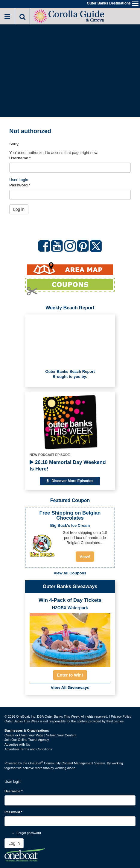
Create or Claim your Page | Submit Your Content (40, 735)
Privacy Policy (121, 716)
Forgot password (29, 833)
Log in (19, 209)
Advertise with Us (17, 744)
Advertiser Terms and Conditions (28, 749)
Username (20, 158)
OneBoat (36, 763)
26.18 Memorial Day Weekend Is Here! (68, 466)
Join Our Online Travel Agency (27, 740)
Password (20, 185)
